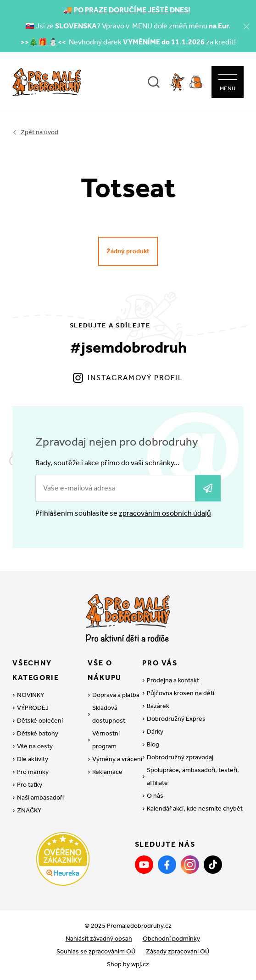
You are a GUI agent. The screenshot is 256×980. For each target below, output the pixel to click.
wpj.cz (140, 964)
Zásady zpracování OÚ (178, 951)
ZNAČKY (29, 810)
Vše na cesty (35, 746)
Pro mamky (33, 772)
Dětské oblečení (40, 721)
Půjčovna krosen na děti (181, 693)
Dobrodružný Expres (176, 719)
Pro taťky (30, 785)
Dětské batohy (38, 733)
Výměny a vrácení (117, 759)
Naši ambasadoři (40, 798)
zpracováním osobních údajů (165, 513)
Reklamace (107, 772)
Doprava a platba (116, 695)
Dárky (155, 732)
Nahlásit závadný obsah (99, 939)
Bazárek (158, 706)
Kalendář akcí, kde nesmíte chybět (195, 808)
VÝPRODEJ (33, 708)
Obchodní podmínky (171, 939)
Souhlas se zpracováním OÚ (96, 951)
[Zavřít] (246, 26)
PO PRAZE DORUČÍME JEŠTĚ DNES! (132, 10)
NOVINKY (31, 695)
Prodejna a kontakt (173, 680)
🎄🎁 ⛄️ (43, 42)
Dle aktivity (33, 759)
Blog (153, 744)
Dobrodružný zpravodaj (180, 757)
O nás (155, 796)
